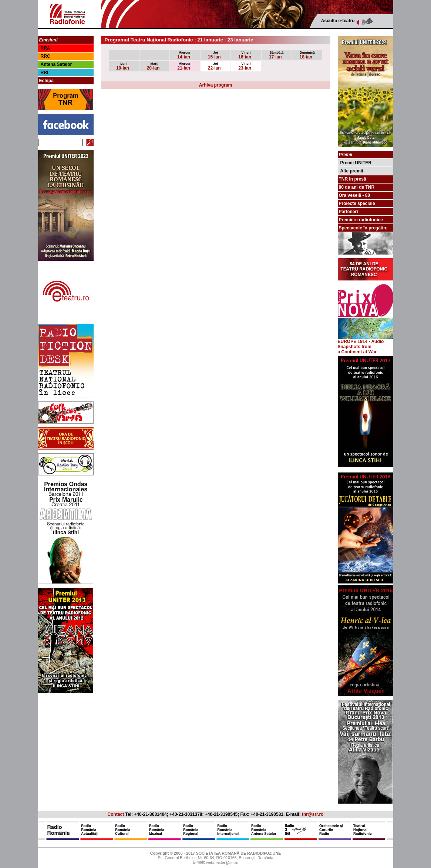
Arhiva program (216, 85)
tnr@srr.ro (313, 814)
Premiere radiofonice (361, 220)
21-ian (184, 66)
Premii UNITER (356, 163)
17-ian (276, 55)
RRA (46, 48)
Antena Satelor (56, 64)
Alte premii (352, 171)
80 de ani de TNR (357, 187)
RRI (45, 73)
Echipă (46, 81)
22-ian (214, 66)
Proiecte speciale (357, 203)
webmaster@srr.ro (222, 863)
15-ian (214, 55)
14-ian (184, 55)
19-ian (123, 66)
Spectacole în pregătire (363, 228)
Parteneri (348, 212)
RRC (46, 56)
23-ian (245, 66)
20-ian (153, 66)
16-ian (245, 55)
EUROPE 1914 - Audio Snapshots (366, 342)
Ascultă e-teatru (338, 21)
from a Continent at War (357, 349)
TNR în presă (353, 179)
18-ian (307, 55)
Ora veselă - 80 (355, 195)
